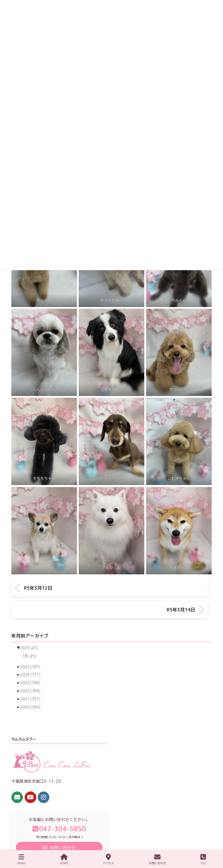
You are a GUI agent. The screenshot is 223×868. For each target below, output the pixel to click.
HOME (64, 859)
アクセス (108, 859)
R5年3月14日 (185, 588)
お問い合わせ (157, 859)
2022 (30, 673)
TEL (203, 859)
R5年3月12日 (38, 588)
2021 (30, 681)
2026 (29, 630)
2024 (30, 657)
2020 (30, 689)
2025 (30, 649)
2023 (30, 665)
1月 (29, 639)
